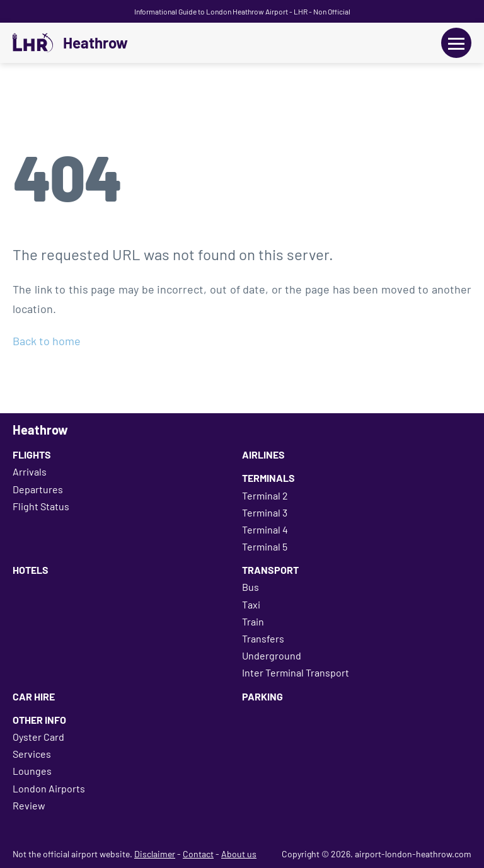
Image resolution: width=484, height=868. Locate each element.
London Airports (49, 788)
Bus (251, 587)
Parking (262, 696)
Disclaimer (155, 854)
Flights (32, 454)
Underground (272, 655)
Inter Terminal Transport (296, 672)
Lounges (32, 771)
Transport (270, 570)
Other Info (39, 720)
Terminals (268, 478)
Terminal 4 (265, 529)
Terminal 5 (265, 546)
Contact (198, 854)
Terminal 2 (265, 495)
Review (29, 805)
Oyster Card (38, 737)
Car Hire (34, 696)
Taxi (251, 604)
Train (253, 621)
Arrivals (30, 471)
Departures (38, 489)
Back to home (47, 341)
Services (32, 754)
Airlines (263, 454)
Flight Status (41, 506)
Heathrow (95, 43)
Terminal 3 (265, 512)
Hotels (31, 570)
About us (239, 854)
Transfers (263, 638)
